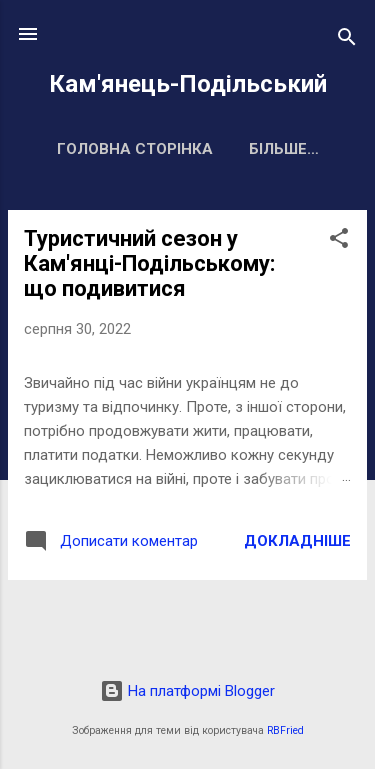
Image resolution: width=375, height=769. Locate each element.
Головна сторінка (135, 149)
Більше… (284, 149)
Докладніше (297, 541)
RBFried (285, 730)
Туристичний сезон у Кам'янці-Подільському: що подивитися (149, 263)
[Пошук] (347, 40)
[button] (339, 241)
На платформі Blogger (187, 691)
